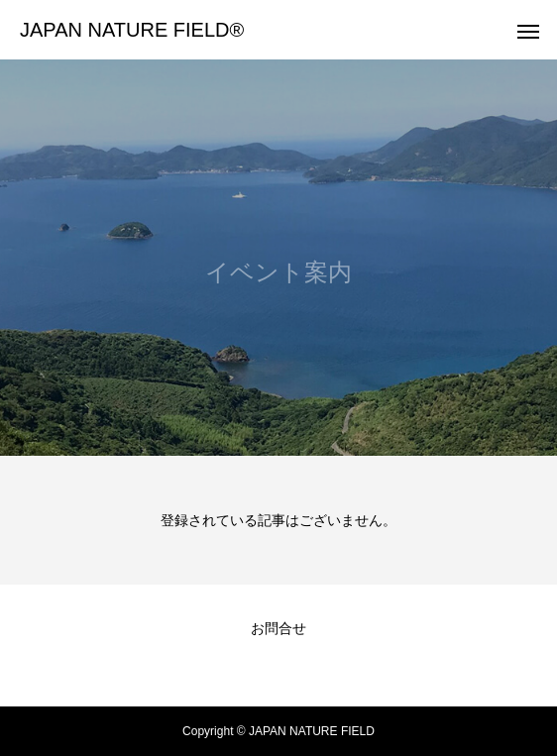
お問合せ (278, 628)
